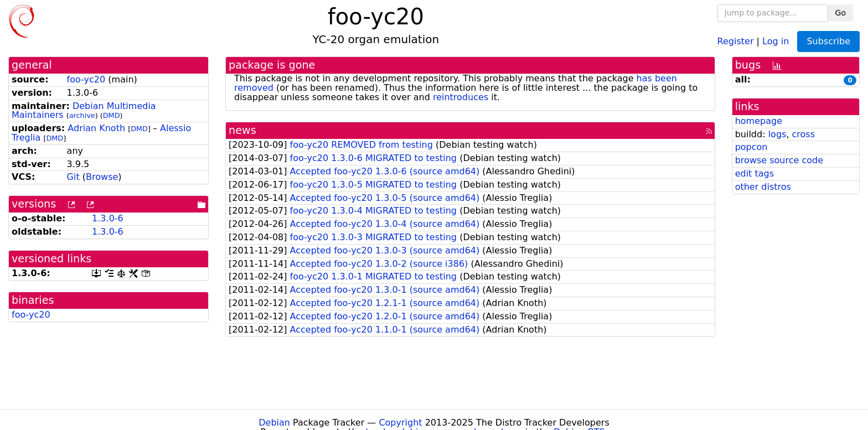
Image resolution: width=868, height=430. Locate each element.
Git (73, 177)
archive (82, 115)
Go (841, 13)
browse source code (779, 160)
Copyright (400, 423)
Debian (274, 423)
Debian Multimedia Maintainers (84, 111)
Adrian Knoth (96, 128)
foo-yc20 (86, 79)
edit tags (755, 173)
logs (777, 134)
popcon (751, 147)
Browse (102, 177)
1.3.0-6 (108, 218)
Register (736, 41)
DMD (112, 115)
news (242, 130)
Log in (776, 41)
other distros (763, 187)
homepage (759, 121)
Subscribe (828, 41)
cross (804, 134)
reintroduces (461, 97)
